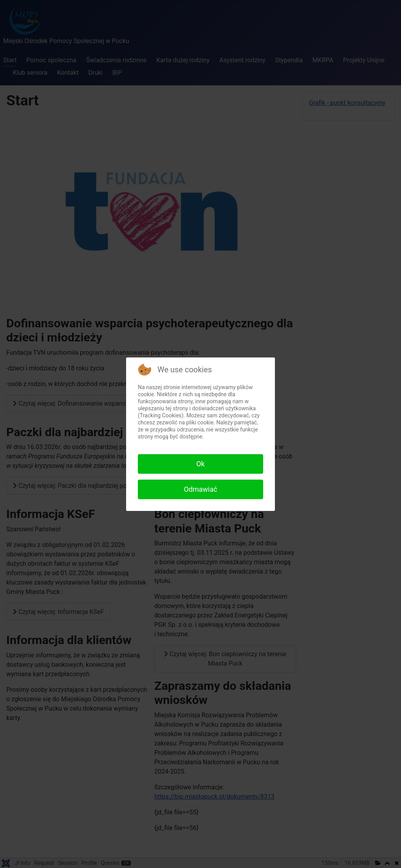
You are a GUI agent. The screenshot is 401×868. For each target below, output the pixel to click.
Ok (200, 464)
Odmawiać (200, 489)
